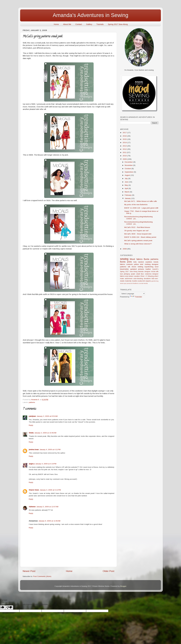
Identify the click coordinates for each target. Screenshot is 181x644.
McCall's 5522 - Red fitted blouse (137, 227)
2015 (125, 139)
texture (131, 276)
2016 (125, 136)
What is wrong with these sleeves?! (138, 244)
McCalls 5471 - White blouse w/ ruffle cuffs (141, 201)
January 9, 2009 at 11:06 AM (49, 521)
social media (143, 283)
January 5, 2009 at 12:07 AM (47, 507)
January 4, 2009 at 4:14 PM (46, 464)
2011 (125, 152)
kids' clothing (145, 264)
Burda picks (126, 262)
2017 (125, 133)
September (129, 172)
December (129, 162)
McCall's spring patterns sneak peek (138, 241)
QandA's (155, 269)
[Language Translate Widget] (133, 294)
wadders (149, 262)
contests (129, 264)
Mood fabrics (136, 259)
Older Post (109, 571)
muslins (135, 281)
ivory (127, 276)
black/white (124, 269)
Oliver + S (144, 276)
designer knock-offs (151, 272)
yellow (136, 264)
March (127, 192)
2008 (125, 249)
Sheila (31, 433)
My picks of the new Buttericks (136, 205)
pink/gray (127, 274)
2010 (125, 156)
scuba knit (141, 281)
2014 (125, 143)
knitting (140, 267)
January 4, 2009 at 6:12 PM (50, 490)
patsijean (32, 416)
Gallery (89, 24)
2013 (125, 146)
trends (156, 262)
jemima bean (34, 450)
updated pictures (137, 269)
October (128, 169)
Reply (31, 425)
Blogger (123, 586)
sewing (124, 259)
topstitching (149, 267)
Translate (136, 297)
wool (157, 267)
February (128, 195)
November (129, 165)
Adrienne (32, 507)
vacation (137, 276)
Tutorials (100, 24)
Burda (146, 259)
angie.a (32, 464)
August (128, 175)
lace (121, 274)
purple (133, 274)
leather (148, 269)
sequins (148, 281)
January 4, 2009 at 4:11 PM (50, 450)
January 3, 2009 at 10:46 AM (45, 433)
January (128, 198)
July (126, 178)
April (127, 188)
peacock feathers (133, 283)
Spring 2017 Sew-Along (118, 24)
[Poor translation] (9, 607)
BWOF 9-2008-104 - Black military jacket (140, 237)
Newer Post (29, 571)
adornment (129, 279)
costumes (148, 274)
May (127, 185)
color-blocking (138, 279)
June (127, 182)
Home (56, 24)
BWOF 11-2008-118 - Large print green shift (141, 208)
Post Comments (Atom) (42, 576)
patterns (32, 402)
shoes (134, 267)
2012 (125, 149)
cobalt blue (140, 274)
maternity (128, 281)
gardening (155, 281)
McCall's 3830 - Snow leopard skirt (138, 234)
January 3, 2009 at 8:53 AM (47, 416)
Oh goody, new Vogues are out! (136, 231)
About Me (67, 24)
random (141, 262)
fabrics (123, 264)
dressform (147, 279)
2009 (125, 159)
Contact (79, 24)
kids (135, 262)
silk (129, 267)
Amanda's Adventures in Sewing (90, 15)
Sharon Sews (34, 490)
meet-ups (123, 283)
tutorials (141, 272)
